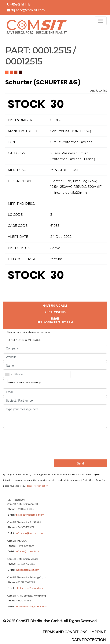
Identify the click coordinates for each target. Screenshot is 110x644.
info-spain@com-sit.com (29, 533)
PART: (18, 50)
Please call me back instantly (24, 383)
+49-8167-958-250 (26, 509)
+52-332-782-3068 (26, 564)
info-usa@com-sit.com (28, 551)
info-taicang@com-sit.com (30, 588)
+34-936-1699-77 (25, 527)
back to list (98, 90)
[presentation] (21, 443)
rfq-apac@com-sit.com (28, 10)
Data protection (89, 640)
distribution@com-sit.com (30, 515)
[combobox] (8, 374)
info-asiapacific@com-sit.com (32, 606)
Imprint (98, 632)
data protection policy (37, 486)
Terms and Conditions (65, 632)
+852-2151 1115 (20, 4)
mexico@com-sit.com (27, 570)
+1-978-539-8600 (25, 546)
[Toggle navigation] (101, 21)
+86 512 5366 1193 (25, 582)
